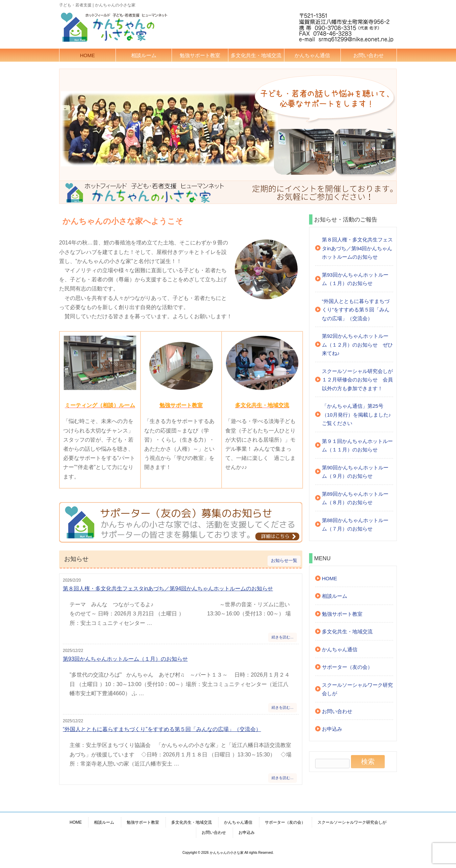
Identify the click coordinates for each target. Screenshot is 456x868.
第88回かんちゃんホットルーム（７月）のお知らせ (355, 525)
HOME (87, 55)
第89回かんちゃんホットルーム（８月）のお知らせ (355, 498)
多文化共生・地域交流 (256, 55)
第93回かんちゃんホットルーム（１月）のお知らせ (125, 659)
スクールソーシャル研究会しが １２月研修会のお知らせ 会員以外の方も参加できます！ (358, 380)
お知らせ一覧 (284, 561)
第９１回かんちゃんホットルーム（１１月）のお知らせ (357, 445)
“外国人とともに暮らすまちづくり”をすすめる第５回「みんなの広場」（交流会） (162, 729)
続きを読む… (283, 637)
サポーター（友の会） (347, 667)
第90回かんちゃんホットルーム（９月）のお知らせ (355, 472)
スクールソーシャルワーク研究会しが (357, 689)
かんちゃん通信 (312, 55)
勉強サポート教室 (200, 55)
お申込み (332, 729)
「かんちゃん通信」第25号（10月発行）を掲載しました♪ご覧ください (356, 415)
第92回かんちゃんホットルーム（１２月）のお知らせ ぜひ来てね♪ (357, 345)
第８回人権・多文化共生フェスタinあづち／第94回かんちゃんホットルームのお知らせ (168, 589)
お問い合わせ (369, 55)
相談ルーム (144, 55)
